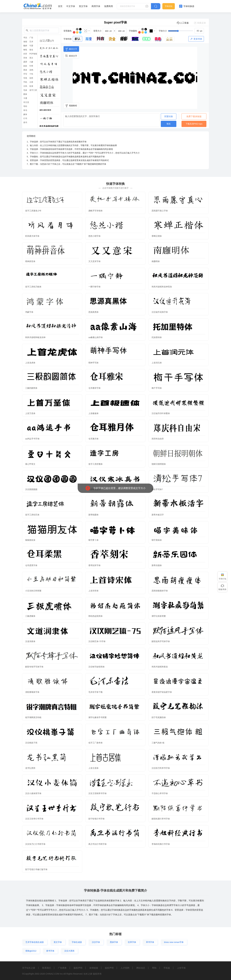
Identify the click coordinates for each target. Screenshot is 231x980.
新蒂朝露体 (93, 515)
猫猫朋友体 (30, 540)
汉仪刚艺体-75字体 (97, 641)
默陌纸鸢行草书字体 (161, 819)
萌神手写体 (93, 363)
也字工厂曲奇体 (95, 743)
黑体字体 (114, 942)
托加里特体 (157, 337)
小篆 (31, 62)
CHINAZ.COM (52, 974)
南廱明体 (156, 261)
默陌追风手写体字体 (161, 641)
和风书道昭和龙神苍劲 (162, 287)
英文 (31, 58)
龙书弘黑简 (30, 768)
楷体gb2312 (31, 951)
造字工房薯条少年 (33, 211)
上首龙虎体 (30, 363)
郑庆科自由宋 (158, 439)
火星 (31, 82)
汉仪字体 (96, 942)
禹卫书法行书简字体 (98, 844)
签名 (31, 50)
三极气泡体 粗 (158, 743)
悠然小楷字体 (94, 236)
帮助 (154, 968)
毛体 (25, 90)
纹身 (31, 86)
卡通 (25, 98)
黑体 (25, 70)
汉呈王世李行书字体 (34, 819)
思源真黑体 (93, 312)
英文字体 (83, 6)
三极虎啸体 (30, 616)
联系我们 (47, 968)
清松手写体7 (157, 489)
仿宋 (25, 54)
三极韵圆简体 (31, 388)
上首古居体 (93, 768)
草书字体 (150, 942)
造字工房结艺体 (32, 515)
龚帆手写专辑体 (95, 211)
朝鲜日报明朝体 (159, 464)
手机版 (167, 968)
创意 (31, 78)
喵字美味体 (157, 540)
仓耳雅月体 (93, 439)
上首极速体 (93, 413)
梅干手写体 (157, 388)
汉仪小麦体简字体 (33, 793)
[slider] (186, 31)
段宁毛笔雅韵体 (159, 717)
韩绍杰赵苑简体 (95, 616)
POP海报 (33, 54)
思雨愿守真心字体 (160, 211)
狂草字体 (132, 942)
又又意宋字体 (94, 261)
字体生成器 (77, 942)
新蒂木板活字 (158, 515)
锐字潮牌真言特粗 (33, 717)
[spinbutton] (199, 31)
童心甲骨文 (30, 464)
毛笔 (25, 78)
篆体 (25, 114)
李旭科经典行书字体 (161, 844)
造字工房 (33, 90)
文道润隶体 (30, 641)
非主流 (26, 102)
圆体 (25, 94)
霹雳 (25, 62)
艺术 (31, 42)
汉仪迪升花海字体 (160, 312)
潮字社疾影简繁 (159, 616)
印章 (31, 66)
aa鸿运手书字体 (32, 439)
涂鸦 (31, 70)
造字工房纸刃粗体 (33, 287)
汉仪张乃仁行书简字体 (35, 844)
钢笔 (25, 50)
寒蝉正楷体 (157, 236)
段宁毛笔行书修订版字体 (36, 869)
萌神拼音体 (30, 261)
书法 (25, 38)
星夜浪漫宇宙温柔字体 (162, 692)
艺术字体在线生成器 (35, 942)
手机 (25, 82)
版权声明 (78, 968)
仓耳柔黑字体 (31, 565)
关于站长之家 (29, 968)
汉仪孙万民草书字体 (161, 768)
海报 (25, 42)
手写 (25, 74)
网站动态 (141, 968)
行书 (25, 118)
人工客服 (183, 23)
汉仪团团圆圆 (31, 489)
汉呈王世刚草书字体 (98, 793)
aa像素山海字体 (96, 337)
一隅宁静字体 (94, 287)
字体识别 (169, 6)
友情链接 (94, 968)
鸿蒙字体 (29, 312)
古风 (25, 86)
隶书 (25, 122)
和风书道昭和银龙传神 (35, 337)
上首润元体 (157, 363)
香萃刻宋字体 (94, 565)
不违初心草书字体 (160, 793)
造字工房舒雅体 (95, 464)
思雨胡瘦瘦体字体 (160, 591)
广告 (31, 38)
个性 (31, 74)
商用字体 (96, 6)
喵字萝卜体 (93, 540)
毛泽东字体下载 (95, 692)
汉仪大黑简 (69, 951)
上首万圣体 (30, 413)
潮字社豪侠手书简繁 (98, 717)
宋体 (25, 58)
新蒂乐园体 (157, 565)
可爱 (31, 46)
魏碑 (25, 46)
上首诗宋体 (93, 591)
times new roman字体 (174, 942)
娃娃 (25, 66)
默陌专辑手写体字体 (34, 667)
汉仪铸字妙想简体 (97, 667)
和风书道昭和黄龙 (160, 667)
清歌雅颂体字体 (32, 692)
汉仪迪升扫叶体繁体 (161, 413)
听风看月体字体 (32, 236)
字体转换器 (187, 6)
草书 (25, 110)
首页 (60, 6)
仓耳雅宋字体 (94, 388)
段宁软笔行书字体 (97, 819)
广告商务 (62, 968)
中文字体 (71, 6)
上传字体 (181, 968)
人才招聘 (125, 968)
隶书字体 (50, 951)
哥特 (25, 106)
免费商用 (108, 6)
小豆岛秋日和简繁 (33, 591)
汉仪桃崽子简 (31, 743)
